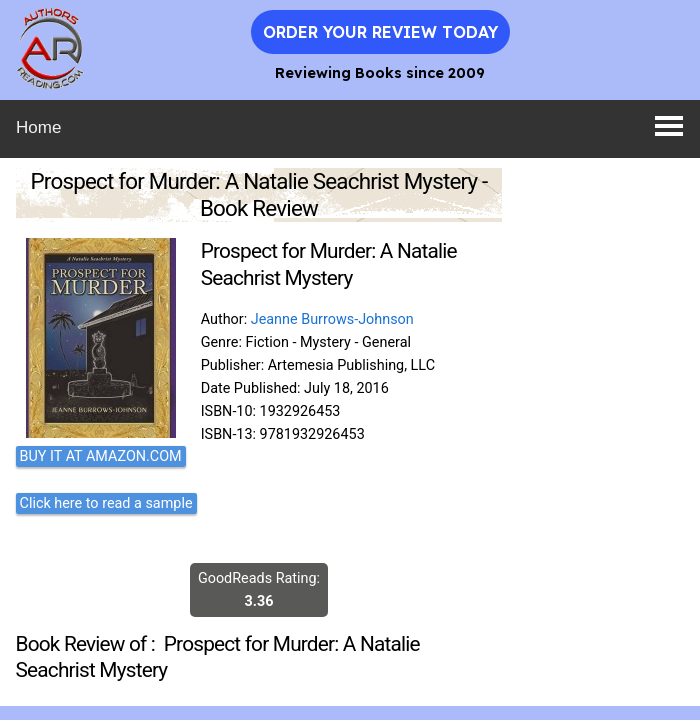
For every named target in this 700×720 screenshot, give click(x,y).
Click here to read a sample (106, 503)
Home (38, 127)
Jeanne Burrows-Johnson (332, 319)
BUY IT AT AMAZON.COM (101, 456)
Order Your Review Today (380, 32)
